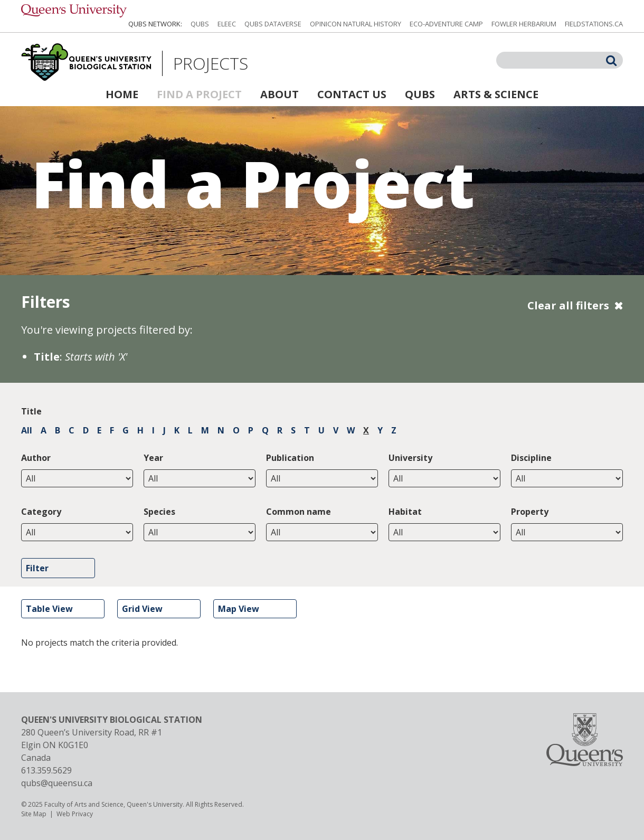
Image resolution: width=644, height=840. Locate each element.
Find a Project (199, 94)
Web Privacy (75, 814)
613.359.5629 (46, 770)
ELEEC (227, 24)
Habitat (405, 512)
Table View (49, 609)
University (410, 458)
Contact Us (352, 94)
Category (41, 512)
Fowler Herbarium (524, 24)
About (280, 94)
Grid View (142, 609)
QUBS (200, 24)
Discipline (531, 458)
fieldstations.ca (594, 24)
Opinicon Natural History (356, 24)
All (27, 430)
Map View (239, 609)
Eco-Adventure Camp (446, 24)
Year (153, 458)
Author (36, 458)
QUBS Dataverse (273, 24)
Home (122, 94)
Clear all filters (568, 305)
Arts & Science (496, 94)
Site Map (34, 814)
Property (530, 512)
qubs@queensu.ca (57, 783)
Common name (299, 512)
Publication (290, 458)
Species (159, 512)
